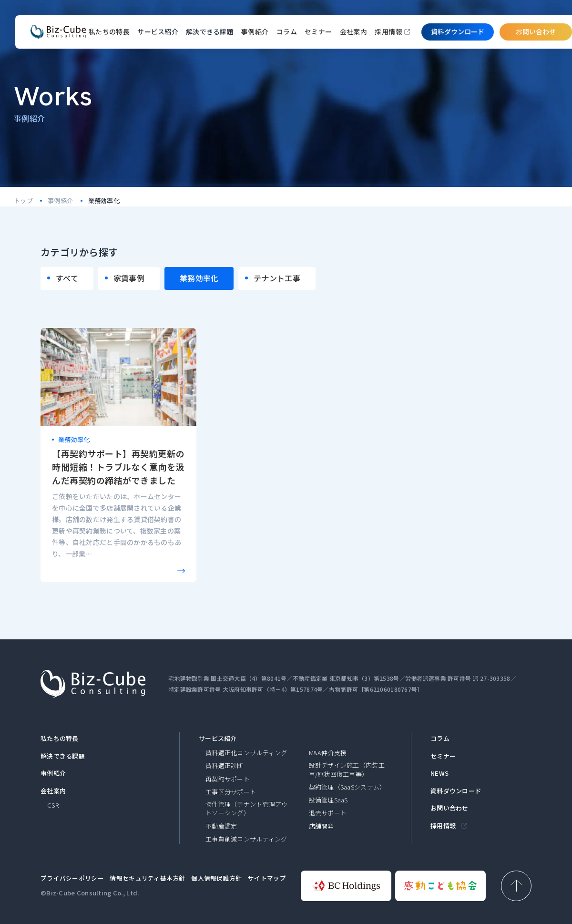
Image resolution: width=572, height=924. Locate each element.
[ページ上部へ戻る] (516, 886)
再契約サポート (228, 779)
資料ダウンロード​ (458, 31)
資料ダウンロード (456, 791)
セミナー (318, 31)
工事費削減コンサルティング (246, 839)
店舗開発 (322, 826)
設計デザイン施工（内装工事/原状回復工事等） (347, 770)
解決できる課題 (63, 756)
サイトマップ (267, 878)
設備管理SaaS (328, 800)
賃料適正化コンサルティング (246, 753)
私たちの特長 (109, 31)
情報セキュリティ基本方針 (147, 878)
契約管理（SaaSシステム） (347, 787)
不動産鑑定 (221, 826)
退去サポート (328, 813)
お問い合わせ (536, 31)
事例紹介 (255, 31)
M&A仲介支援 (328, 753)
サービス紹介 (218, 739)
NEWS (439, 773)
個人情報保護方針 (216, 878)
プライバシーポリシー (72, 878)
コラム (287, 31)
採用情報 (388, 31)
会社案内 (354, 31)
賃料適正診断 (225, 766)
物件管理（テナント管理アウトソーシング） (247, 809)
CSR (53, 805)
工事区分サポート (231, 792)
